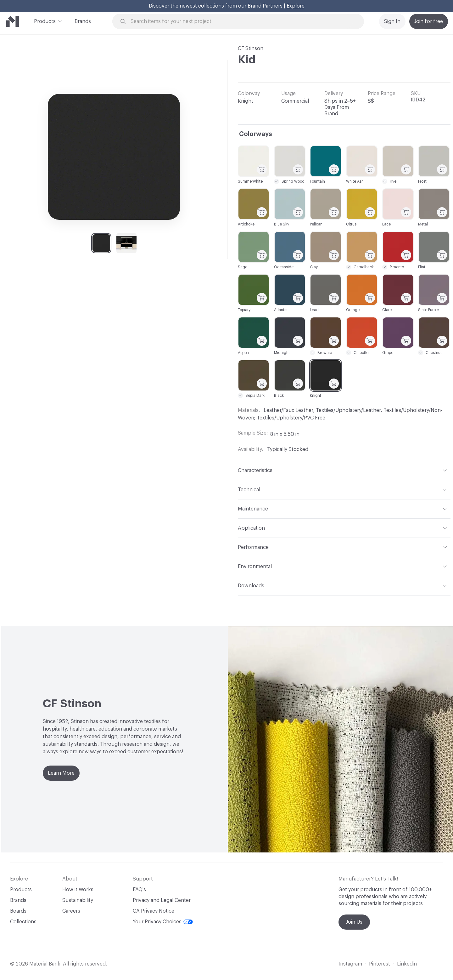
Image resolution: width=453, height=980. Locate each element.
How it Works (78, 890)
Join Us (354, 922)
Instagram (350, 964)
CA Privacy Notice (154, 911)
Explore (296, 6)
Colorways (256, 134)
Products (45, 21)
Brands (83, 21)
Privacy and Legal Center (162, 900)
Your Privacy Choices (163, 922)
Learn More (61, 773)
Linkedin (407, 964)
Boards (18, 911)
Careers (71, 911)
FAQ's (139, 890)
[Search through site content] (242, 22)
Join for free (429, 21)
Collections (23, 922)
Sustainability (78, 900)
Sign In (392, 21)
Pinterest (380, 964)
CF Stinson (251, 48)
